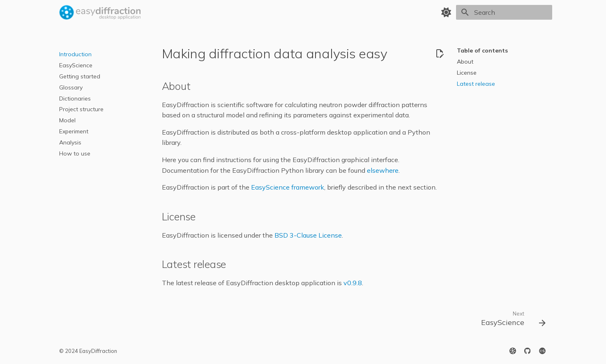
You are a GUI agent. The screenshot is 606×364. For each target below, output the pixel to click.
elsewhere (383, 170)
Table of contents (482, 50)
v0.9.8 (353, 283)
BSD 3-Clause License (308, 235)
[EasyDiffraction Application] (100, 12)
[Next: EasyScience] (510, 321)
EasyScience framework (288, 187)
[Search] (504, 12)
